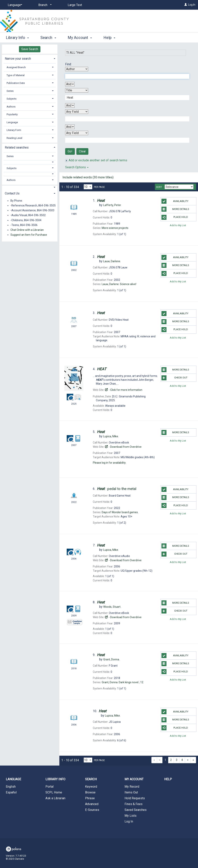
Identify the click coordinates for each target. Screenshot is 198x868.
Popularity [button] (12, 114)
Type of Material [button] (16, 75)
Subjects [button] (12, 99)
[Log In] (186, 5)
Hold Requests (135, 798)
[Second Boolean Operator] (70, 105)
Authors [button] (11, 107)
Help (168, 779)
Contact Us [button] (12, 193)
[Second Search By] (77, 90)
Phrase (90, 798)
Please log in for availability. (109, 463)
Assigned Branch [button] (16, 67)
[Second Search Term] (125, 98)
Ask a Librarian (55, 798)
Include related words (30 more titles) (88, 177)
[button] (30, 162)
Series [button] (10, 91)
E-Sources (92, 810)
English (11, 787)
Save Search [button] (30, 49)
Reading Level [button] (14, 138)
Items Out (131, 792)
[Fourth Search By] (77, 133)
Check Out (174, 378)
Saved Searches (136, 810)
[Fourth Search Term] (125, 140)
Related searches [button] (17, 147)
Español (11, 792)
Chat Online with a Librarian (27, 230)
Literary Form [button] (14, 130)
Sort (159, 187)
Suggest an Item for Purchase (29, 235)
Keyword (91, 787)
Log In (192, 5)
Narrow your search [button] (18, 59)
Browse (90, 792)
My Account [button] (80, 38)
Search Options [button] (77, 167)
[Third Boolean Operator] (70, 127)
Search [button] (48, 38)
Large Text (75, 5)
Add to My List (178, 225)
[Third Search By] (77, 112)
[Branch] (44, 5)
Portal (49, 787)
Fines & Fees (134, 804)
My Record (132, 787)
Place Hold (175, 217)
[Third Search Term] (125, 119)
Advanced (92, 804)
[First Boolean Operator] (70, 84)
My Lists (131, 816)
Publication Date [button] (16, 83)
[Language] (14, 5)
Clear (82, 151)
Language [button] (12, 122)
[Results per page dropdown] (88, 187)
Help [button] (109, 38)
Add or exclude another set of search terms (96, 160)
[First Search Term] (125, 76)
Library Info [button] (17, 38)
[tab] (30, 58)
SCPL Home (54, 792)
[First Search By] (77, 69)
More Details (175, 209)
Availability (175, 201)
